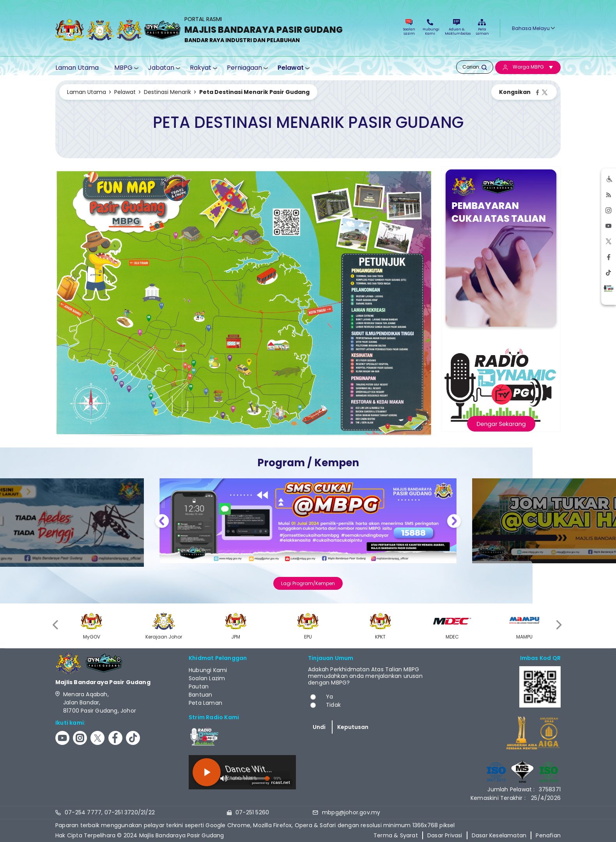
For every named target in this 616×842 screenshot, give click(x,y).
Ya (329, 697)
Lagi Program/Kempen (308, 583)
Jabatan (161, 68)
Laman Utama (77, 68)
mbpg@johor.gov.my (351, 812)
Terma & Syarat (396, 835)
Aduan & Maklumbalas (457, 27)
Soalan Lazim (409, 27)
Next (454, 522)
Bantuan (200, 695)
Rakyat (201, 68)
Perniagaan (244, 68)
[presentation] (56, 625)
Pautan (199, 686)
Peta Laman (482, 27)
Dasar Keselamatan (499, 835)
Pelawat (291, 68)
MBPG (123, 68)
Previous (162, 522)
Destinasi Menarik (167, 92)
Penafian (548, 835)
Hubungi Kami (430, 27)
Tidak (333, 705)
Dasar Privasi (445, 835)
